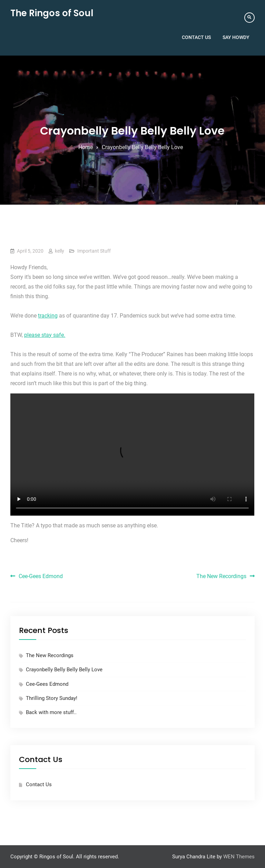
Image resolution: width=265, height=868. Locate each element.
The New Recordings (221, 576)
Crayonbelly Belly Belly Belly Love (64, 670)
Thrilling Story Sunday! (52, 698)
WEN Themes (239, 857)
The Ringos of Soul (52, 13)
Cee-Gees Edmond (41, 576)
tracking (48, 316)
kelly (60, 251)
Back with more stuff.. (51, 712)
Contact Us (196, 37)
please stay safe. (45, 335)
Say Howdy (236, 37)
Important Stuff (94, 251)
